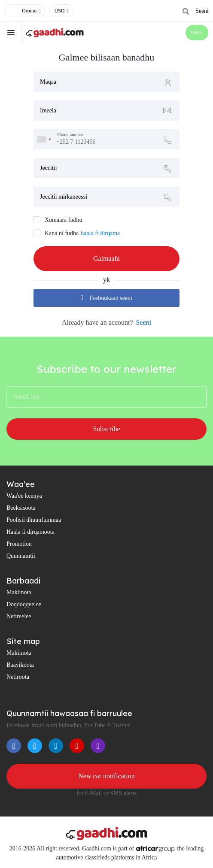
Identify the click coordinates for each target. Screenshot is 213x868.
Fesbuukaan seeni (106, 298)
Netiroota (18, 677)
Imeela (48, 110)
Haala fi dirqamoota (30, 532)
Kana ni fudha (62, 233)
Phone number (70, 135)
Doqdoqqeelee (24, 604)
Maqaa (48, 82)
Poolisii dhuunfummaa (34, 520)
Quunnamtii (21, 556)
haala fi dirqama (100, 233)
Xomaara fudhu (63, 220)
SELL (197, 33)
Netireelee (19, 616)
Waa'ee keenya (24, 496)
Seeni (202, 11)
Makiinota (19, 592)
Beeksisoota (21, 508)
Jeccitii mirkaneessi (64, 197)
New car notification (106, 776)
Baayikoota (20, 665)
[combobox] (44, 139)
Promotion (19, 544)
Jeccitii (49, 168)
